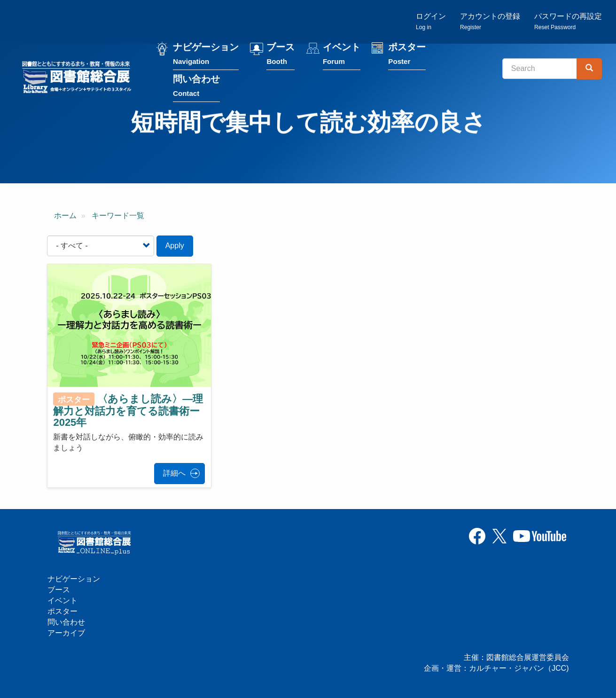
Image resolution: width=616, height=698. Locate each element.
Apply (175, 246)
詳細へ (174, 473)
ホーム (65, 216)
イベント (342, 56)
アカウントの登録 (490, 21)
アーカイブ (66, 633)
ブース (281, 56)
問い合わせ (196, 88)
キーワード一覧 (118, 216)
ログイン (431, 21)
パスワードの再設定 (568, 21)
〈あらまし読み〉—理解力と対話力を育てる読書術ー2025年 (128, 411)
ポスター (407, 56)
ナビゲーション (206, 56)
